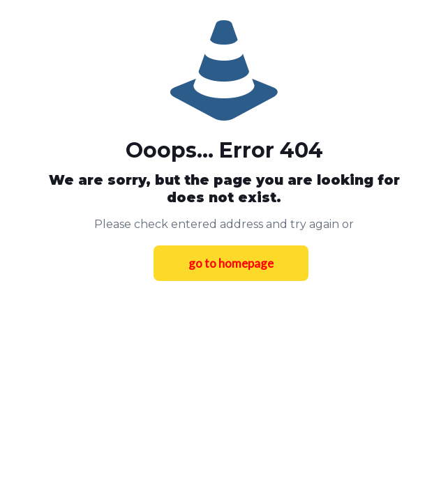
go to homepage (231, 263)
